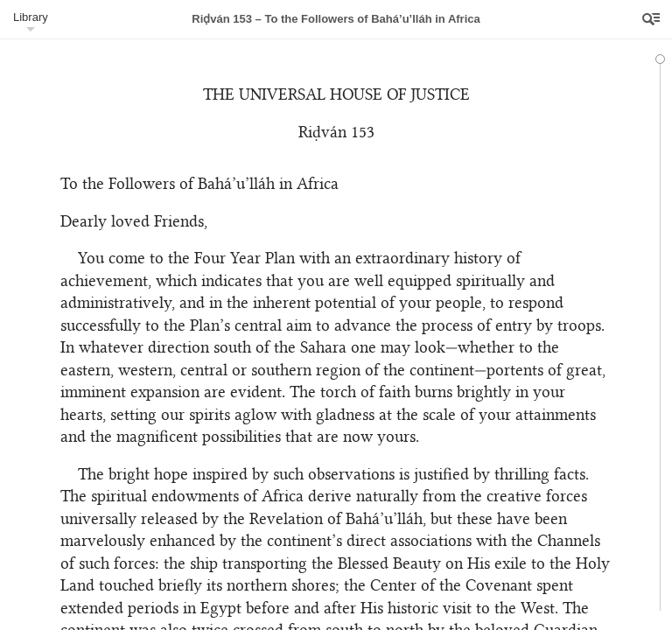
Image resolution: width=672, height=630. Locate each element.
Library (31, 17)
